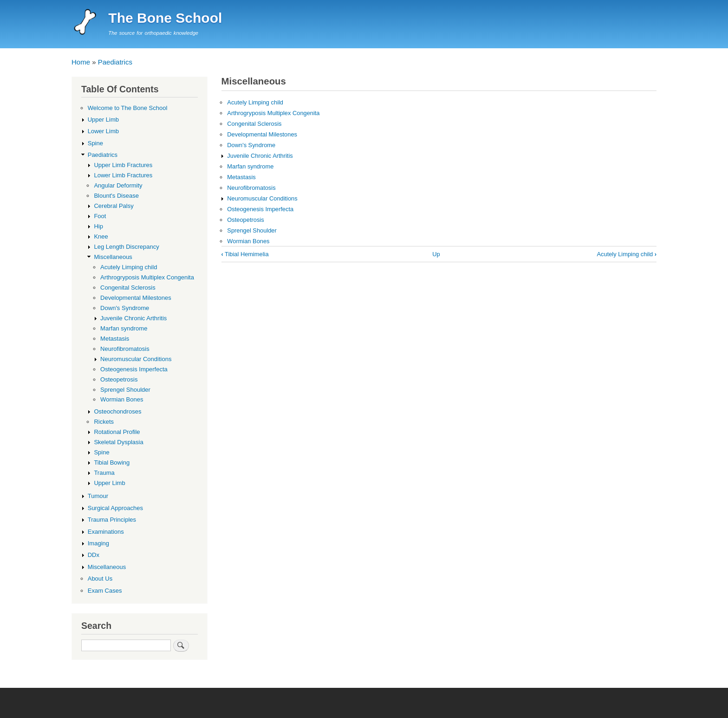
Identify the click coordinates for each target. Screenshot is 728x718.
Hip (98, 226)
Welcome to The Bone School (128, 108)
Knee (101, 236)
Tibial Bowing (112, 462)
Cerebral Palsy (114, 206)
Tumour (98, 496)
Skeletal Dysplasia (118, 442)
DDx (94, 555)
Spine (95, 143)
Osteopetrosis (245, 220)
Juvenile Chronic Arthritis (260, 156)
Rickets (104, 422)
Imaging (98, 543)
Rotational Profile (117, 432)
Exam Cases (105, 591)
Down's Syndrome (251, 145)
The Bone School (165, 18)
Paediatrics (115, 62)
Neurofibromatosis (251, 188)
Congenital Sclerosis (254, 124)
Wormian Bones (248, 241)
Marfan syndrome (250, 166)
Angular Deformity (118, 185)
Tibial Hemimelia (245, 254)
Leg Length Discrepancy (126, 247)
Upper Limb (103, 120)
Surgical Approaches (115, 508)
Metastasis (241, 177)
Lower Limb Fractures (123, 175)
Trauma (104, 473)
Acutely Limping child (255, 102)
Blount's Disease (116, 196)
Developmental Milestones (262, 134)
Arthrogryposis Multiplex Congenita (273, 113)
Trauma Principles (112, 520)
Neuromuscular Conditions (262, 198)
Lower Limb (103, 131)
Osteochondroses (117, 411)
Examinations (106, 532)
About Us (100, 579)
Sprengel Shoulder (252, 230)
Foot (100, 216)
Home (81, 62)
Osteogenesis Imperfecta (260, 209)
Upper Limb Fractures (123, 165)
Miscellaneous (113, 257)
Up (436, 254)
